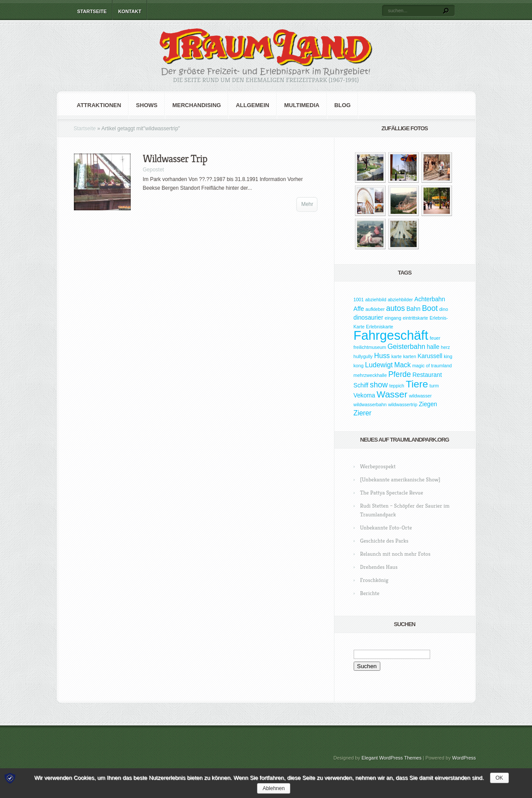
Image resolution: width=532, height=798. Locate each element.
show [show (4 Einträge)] (379, 385)
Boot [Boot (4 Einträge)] (430, 308)
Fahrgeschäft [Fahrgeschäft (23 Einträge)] (391, 335)
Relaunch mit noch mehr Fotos (395, 554)
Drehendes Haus (379, 567)
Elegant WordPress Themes (391, 758)
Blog (343, 105)
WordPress (464, 758)
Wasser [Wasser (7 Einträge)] (392, 394)
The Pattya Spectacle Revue (392, 493)
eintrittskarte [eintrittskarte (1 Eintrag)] (415, 318)
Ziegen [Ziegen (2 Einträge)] (428, 404)
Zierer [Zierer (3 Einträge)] (363, 413)
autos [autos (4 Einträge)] (395, 308)
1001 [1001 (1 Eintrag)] (359, 300)
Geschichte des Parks (384, 541)
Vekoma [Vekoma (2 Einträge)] (365, 396)
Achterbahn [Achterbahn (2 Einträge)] (430, 299)
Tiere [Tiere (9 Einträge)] (417, 384)
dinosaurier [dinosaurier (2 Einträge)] (369, 318)
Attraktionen (99, 105)
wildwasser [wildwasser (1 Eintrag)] (420, 396)
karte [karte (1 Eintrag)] (396, 356)
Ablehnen (274, 788)
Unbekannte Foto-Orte (386, 528)
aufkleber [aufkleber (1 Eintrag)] (375, 309)
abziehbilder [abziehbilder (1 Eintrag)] (400, 300)
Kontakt (130, 11)
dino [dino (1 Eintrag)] (444, 309)
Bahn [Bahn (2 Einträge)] (414, 309)
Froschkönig (374, 580)
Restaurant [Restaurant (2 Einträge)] (427, 375)
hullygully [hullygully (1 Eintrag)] (363, 356)
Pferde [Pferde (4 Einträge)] (400, 374)
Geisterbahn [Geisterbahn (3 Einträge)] (406, 347)
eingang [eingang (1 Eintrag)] (393, 318)
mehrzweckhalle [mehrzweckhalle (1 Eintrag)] (370, 375)
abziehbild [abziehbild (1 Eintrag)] (376, 300)
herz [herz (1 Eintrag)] (446, 347)
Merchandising (196, 105)
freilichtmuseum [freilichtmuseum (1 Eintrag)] (370, 347)
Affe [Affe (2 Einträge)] (359, 309)
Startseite (92, 11)
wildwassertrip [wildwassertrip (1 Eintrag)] (403, 404)
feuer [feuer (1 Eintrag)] (435, 338)
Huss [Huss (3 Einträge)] (382, 356)
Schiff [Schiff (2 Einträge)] (361, 385)
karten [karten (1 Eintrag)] (410, 356)
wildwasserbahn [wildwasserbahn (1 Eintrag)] (370, 404)
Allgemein (252, 105)
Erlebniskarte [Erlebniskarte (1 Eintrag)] (379, 327)
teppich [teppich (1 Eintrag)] (396, 386)
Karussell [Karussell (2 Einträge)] (430, 356)
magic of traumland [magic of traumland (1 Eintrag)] (432, 366)
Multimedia (302, 105)
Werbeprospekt (378, 466)
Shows (147, 105)
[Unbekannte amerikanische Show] (400, 479)
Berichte (370, 593)
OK (499, 778)
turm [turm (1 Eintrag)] (434, 386)
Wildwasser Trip (175, 159)
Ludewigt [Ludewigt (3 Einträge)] (379, 365)
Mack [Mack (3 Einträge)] (403, 365)
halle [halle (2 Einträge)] (433, 347)
